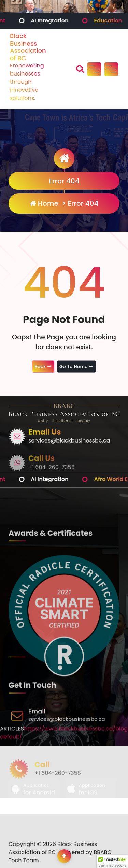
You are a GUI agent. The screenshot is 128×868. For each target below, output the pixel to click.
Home (44, 203)
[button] (112, 862)
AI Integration (59, 21)
